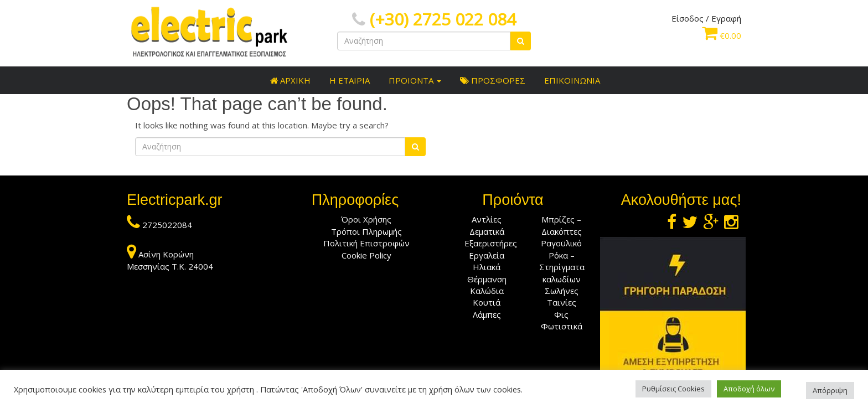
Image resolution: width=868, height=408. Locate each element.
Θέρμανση (487, 279)
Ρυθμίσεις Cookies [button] (673, 389)
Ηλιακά (487, 267)
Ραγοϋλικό (561, 243)
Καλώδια (487, 291)
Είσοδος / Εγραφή (706, 18)
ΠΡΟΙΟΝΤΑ (414, 80)
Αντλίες (487, 219)
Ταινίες (562, 302)
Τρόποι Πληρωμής (366, 231)
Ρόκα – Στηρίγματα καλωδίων (562, 267)
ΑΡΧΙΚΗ (289, 80)
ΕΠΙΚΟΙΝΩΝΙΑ (571, 80)
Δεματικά (487, 231)
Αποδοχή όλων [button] (749, 389)
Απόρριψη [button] (830, 390)
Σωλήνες (562, 291)
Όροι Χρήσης (366, 219)
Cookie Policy (366, 255)
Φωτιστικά (562, 326)
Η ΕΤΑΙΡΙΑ (348, 80)
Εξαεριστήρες (491, 243)
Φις (561, 314)
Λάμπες (487, 314)
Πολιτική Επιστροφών (366, 243)
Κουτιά (487, 302)
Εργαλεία (487, 255)
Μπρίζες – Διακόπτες (562, 225)
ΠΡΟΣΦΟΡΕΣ (492, 80)
